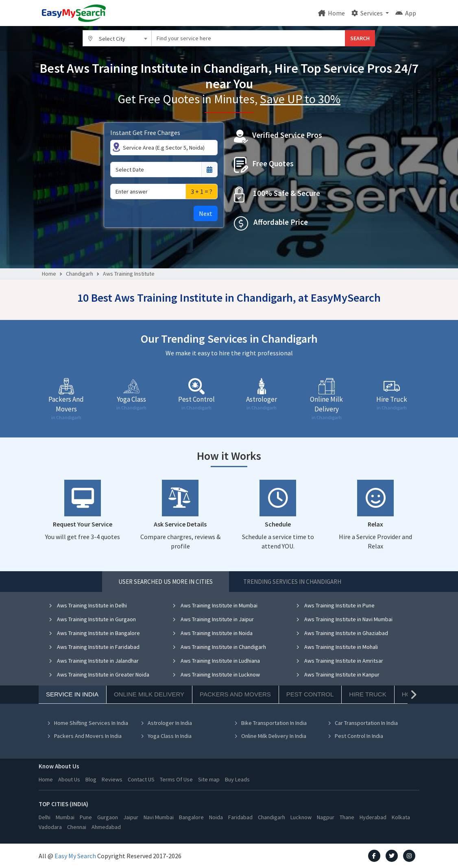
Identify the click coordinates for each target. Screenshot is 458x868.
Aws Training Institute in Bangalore (94, 633)
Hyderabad (373, 817)
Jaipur (131, 817)
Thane (347, 817)
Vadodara (50, 827)
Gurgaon (108, 817)
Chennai (77, 827)
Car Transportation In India (363, 723)
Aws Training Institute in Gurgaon (92, 619)
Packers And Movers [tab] (235, 694)
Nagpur (326, 817)
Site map (209, 779)
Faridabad (240, 817)
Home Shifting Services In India (87, 723)
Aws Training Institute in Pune (335, 605)
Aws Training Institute (129, 274)
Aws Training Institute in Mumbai (215, 605)
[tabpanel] (229, 677)
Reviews (112, 779)
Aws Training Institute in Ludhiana (216, 661)
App (406, 13)
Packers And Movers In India (84, 736)
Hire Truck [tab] (367, 694)
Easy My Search (75, 856)
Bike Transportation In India (270, 723)
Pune (86, 817)
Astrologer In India (166, 723)
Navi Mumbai (159, 817)
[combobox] (117, 38)
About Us (69, 779)
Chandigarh (80, 274)
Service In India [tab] (72, 694)
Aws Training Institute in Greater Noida (99, 674)
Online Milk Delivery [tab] (149, 694)
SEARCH (360, 38)
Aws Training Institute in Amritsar (339, 661)
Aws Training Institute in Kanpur (338, 674)
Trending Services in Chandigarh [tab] (292, 582)
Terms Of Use (176, 779)
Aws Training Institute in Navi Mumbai (344, 619)
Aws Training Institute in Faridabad (94, 647)
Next (206, 213)
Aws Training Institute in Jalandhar (94, 661)
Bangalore (191, 817)
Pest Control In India (355, 736)
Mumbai (65, 817)
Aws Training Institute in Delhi (88, 605)
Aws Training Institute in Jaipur (213, 619)
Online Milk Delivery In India (270, 736)
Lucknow (301, 817)
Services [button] (368, 13)
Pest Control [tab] (310, 694)
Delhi (45, 817)
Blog (91, 779)
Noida (216, 817)
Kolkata (401, 817)
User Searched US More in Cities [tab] (166, 582)
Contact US (141, 779)
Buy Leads (237, 779)
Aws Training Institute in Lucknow (216, 674)
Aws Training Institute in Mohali (337, 647)
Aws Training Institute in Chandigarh (219, 647)
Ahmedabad (106, 827)
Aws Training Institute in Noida (212, 633)
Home (332, 13)
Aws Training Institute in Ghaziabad (342, 633)
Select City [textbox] (112, 39)
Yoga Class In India (166, 736)
